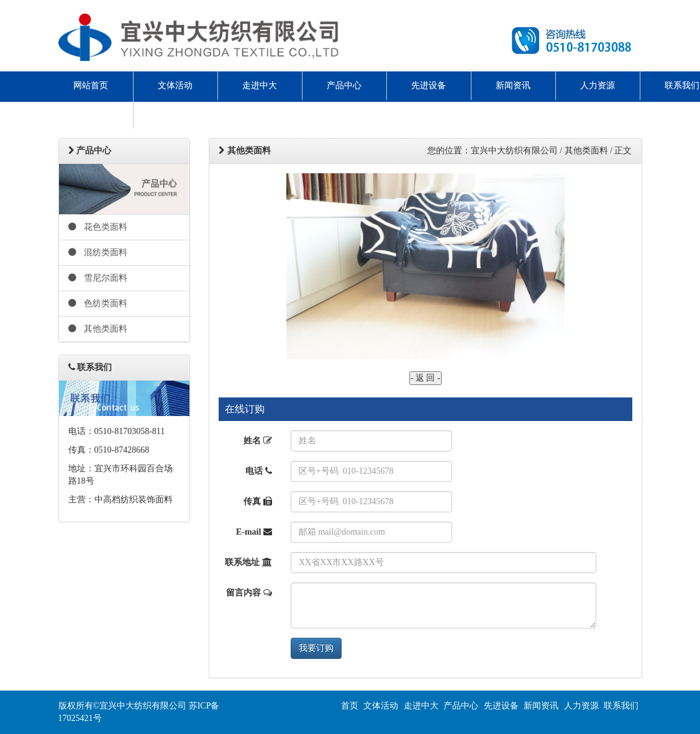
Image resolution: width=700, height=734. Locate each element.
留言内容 (249, 593)
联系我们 (621, 706)
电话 (259, 471)
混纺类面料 (98, 252)
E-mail (254, 532)
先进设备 (429, 85)
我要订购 (316, 648)
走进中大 (260, 85)
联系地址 (248, 562)
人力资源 (598, 85)
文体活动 (175, 85)
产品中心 (344, 85)
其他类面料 (98, 329)
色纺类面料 (98, 303)
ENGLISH (91, 114)
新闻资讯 (513, 85)
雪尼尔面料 (98, 278)
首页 (350, 706)
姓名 (258, 441)
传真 (258, 501)
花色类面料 (98, 227)
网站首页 (91, 85)
